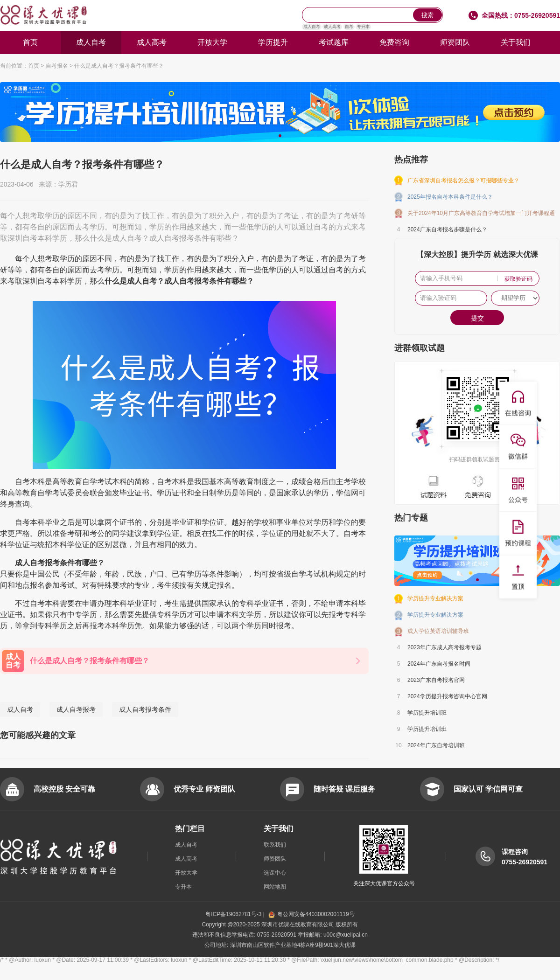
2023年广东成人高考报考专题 (444, 647)
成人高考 (332, 27)
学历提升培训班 (427, 713)
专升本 (363, 27)
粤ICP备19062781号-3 (234, 914)
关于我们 (516, 42)
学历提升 (273, 42)
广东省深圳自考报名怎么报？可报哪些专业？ (463, 181)
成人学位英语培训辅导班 (438, 631)
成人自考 (312, 27)
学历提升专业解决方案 (435, 598)
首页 (30, 42)
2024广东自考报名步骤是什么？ (447, 229)
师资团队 (455, 42)
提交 (477, 318)
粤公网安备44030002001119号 (311, 914)
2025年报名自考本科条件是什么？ (450, 197)
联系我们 (275, 845)
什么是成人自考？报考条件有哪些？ (119, 66)
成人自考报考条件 (145, 709)
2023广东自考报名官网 (436, 680)
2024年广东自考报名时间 (439, 664)
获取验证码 (518, 279)
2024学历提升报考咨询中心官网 (447, 696)
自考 (349, 27)
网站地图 (275, 887)
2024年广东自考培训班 (436, 745)
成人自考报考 (76, 709)
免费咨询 (394, 42)
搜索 (427, 15)
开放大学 (212, 42)
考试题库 (334, 42)
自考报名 (57, 66)
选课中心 (275, 873)
